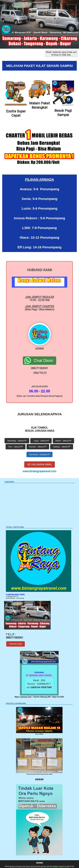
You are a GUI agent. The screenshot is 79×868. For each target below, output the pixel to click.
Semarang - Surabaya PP (39, 452)
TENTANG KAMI (16, 641)
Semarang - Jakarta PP (17, 438)
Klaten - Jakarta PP (63, 438)
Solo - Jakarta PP (16, 444)
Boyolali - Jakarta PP (38, 444)
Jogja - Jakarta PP (41, 438)
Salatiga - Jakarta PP (62, 444)
